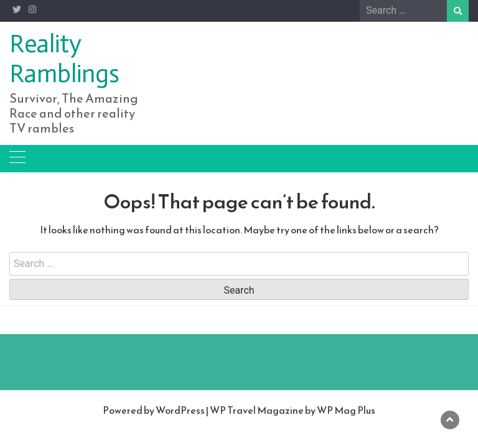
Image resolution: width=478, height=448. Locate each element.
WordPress (180, 410)
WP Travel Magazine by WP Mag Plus (293, 410)
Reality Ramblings (64, 58)
